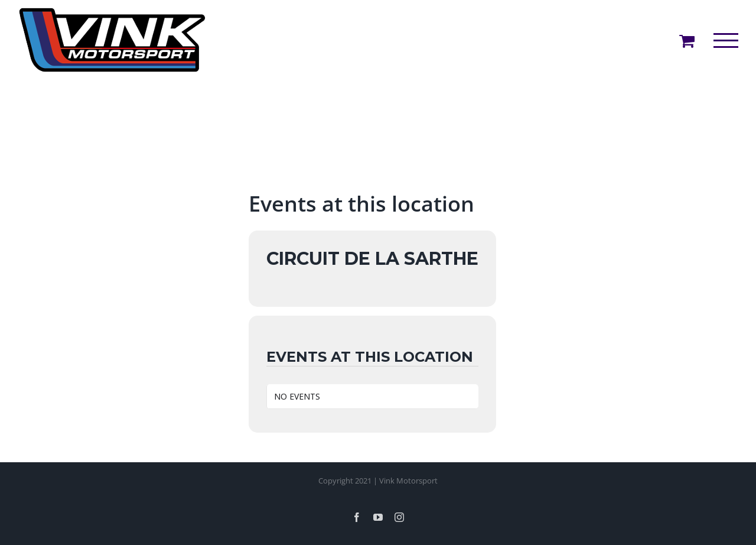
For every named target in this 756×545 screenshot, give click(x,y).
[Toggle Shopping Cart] (687, 40)
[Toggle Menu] (726, 40)
